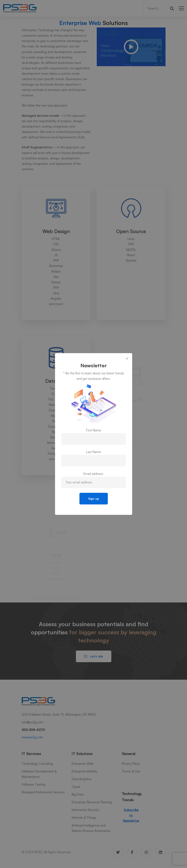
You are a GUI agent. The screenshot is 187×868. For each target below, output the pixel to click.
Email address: (93, 474)
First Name (94, 430)
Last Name (93, 452)
